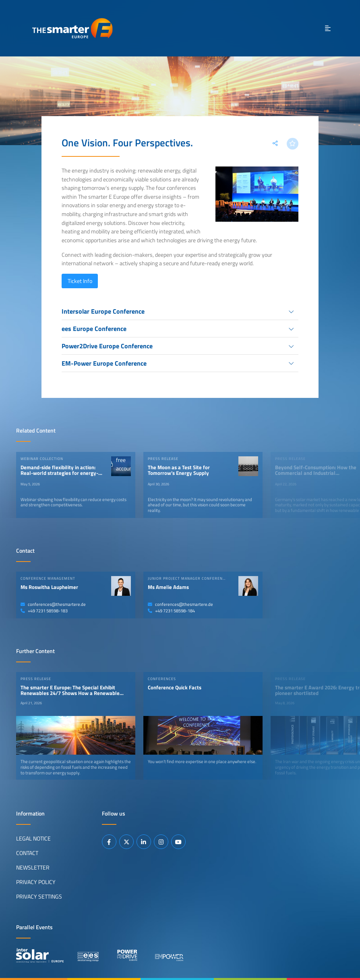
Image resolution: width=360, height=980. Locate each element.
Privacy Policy (36, 882)
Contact (27, 853)
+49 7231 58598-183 (44, 611)
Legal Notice (33, 838)
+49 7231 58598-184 (171, 611)
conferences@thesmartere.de (53, 604)
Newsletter (33, 867)
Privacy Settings (39, 896)
